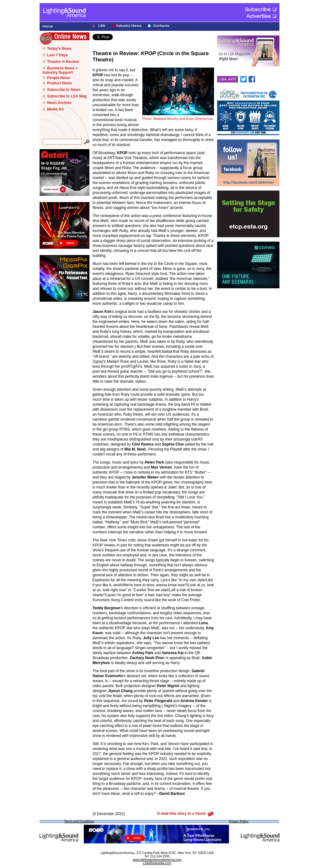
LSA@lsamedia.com (157, 863)
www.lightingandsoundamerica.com (157, 860)
